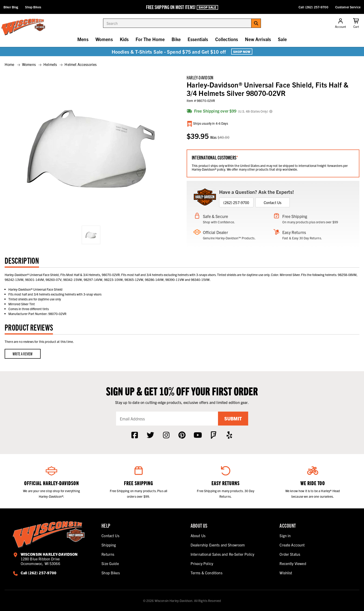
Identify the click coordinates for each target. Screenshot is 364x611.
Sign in (285, 536)
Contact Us (273, 202)
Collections (227, 39)
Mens (83, 39)
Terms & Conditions (206, 573)
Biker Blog (11, 7)
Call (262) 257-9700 (313, 7)
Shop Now (242, 52)
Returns (108, 554)
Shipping (109, 545)
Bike (176, 39)
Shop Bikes (33, 7)
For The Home (150, 39)
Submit (233, 418)
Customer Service (348, 7)
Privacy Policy (202, 563)
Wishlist (286, 573)
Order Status (290, 554)
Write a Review (23, 354)
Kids (124, 39)
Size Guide (110, 563)
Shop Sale (207, 7)
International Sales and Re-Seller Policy (222, 554)
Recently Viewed (293, 563)
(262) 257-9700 (236, 202)
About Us (198, 536)
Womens (104, 39)
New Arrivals (258, 39)
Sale (282, 39)
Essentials (198, 39)
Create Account (292, 545)
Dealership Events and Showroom (218, 545)
